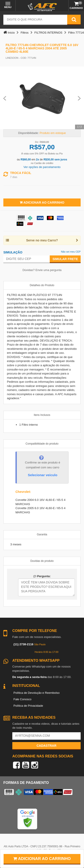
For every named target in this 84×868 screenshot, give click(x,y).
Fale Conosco (22, 699)
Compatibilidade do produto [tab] (42, 444)
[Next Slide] (79, 98)
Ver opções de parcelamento (42, 167)
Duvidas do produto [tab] (42, 561)
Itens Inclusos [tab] (42, 415)
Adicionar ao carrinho (42, 859)
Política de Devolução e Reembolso (37, 693)
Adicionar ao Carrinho (42, 202)
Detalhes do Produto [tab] (42, 285)
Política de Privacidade (28, 706)
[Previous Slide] (5, 98)
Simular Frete (65, 259)
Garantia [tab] (42, 534)
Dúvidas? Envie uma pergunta (42, 270)
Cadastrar (46, 746)
